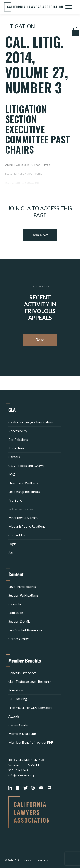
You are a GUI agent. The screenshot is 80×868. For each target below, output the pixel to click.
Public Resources (21, 509)
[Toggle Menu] (69, 7)
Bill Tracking (18, 699)
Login (12, 544)
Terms (27, 860)
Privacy (43, 860)
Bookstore (16, 448)
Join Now (40, 235)
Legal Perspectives (22, 586)
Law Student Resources (25, 630)
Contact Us (17, 535)
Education (16, 613)
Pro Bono (15, 500)
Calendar (15, 604)
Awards (14, 716)
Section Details (19, 621)
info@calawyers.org (21, 775)
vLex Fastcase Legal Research (30, 681)
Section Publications (23, 595)
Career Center (19, 639)
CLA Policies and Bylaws (26, 465)
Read (40, 340)
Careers (14, 457)
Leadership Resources (24, 492)
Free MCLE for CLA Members (30, 707)
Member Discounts (23, 734)
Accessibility (18, 431)
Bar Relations (18, 439)
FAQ (12, 474)
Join (11, 552)
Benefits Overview (22, 673)
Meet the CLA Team (23, 518)
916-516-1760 (18, 770)
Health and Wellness (23, 483)
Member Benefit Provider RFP (31, 742)
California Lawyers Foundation (31, 422)
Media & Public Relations (27, 526)
